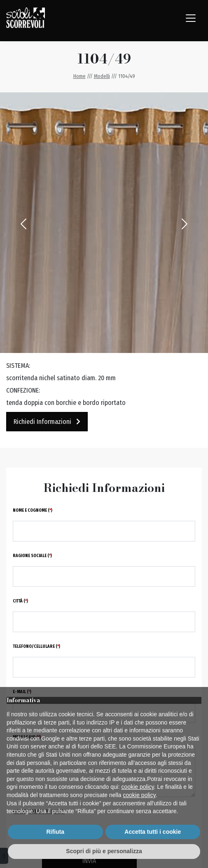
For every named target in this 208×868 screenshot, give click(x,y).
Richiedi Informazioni (47, 422)
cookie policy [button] (138, 787)
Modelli (102, 76)
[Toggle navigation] (191, 18)
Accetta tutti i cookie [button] (153, 832)
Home (79, 76)
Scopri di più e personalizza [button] (104, 851)
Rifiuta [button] (55, 832)
